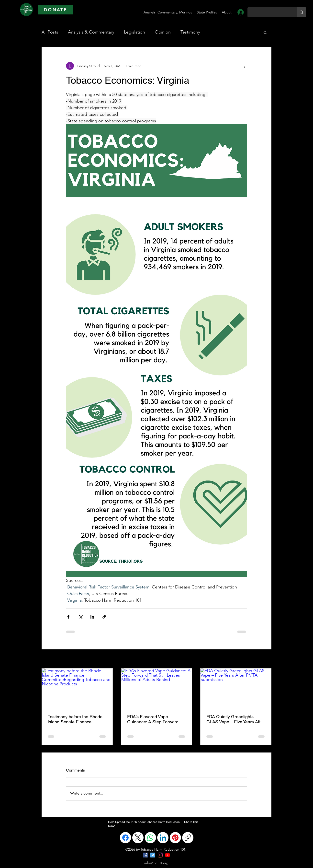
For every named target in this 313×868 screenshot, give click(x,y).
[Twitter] (153, 855)
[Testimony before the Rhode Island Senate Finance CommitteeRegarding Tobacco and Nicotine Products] (77, 688)
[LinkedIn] (163, 838)
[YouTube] (168, 855)
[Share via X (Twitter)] (80, 617)
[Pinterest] (175, 838)
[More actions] (244, 66)
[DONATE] (56, 10)
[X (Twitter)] (138, 838)
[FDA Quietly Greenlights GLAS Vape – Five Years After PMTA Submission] (236, 688)
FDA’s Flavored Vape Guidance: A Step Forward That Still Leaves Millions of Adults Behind (154, 719)
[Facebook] (125, 838)
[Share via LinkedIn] (92, 617)
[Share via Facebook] (68, 617)
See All (266, 659)
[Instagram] (160, 855)
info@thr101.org (156, 863)
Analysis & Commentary (91, 32)
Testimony (190, 32)
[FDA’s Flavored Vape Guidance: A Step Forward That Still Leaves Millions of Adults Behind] (157, 688)
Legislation (134, 32)
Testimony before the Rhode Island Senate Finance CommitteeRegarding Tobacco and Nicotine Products (75, 719)
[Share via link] (104, 617)
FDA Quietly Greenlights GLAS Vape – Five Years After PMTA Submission (235, 719)
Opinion (163, 32)
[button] (265, 32)
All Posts (50, 32)
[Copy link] (188, 838)
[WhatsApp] (150, 838)
